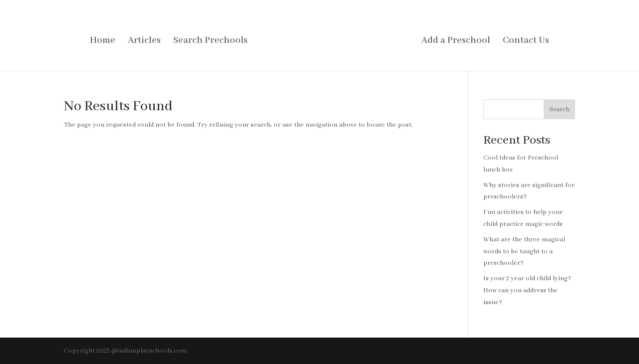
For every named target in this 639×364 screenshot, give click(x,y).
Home (103, 42)
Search (559, 109)
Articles (144, 42)
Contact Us (526, 42)
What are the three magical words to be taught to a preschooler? (524, 252)
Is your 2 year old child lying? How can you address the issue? (527, 290)
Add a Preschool (456, 42)
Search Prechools (210, 42)
